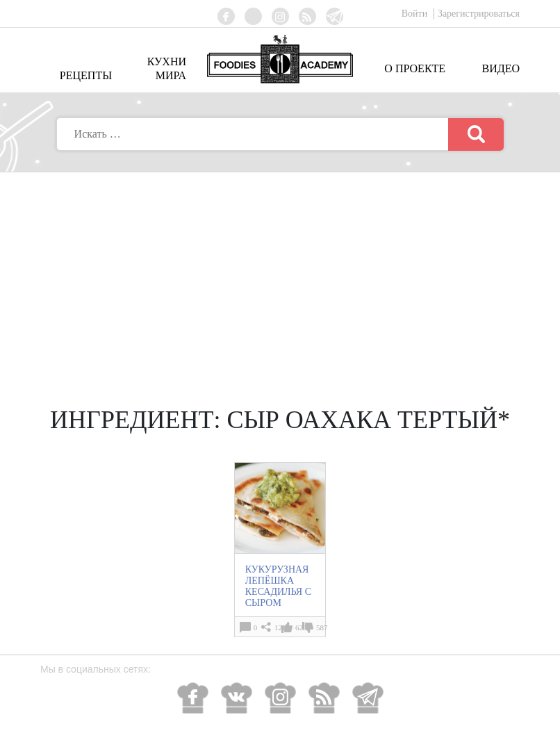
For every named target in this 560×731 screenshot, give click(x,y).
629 (301, 627)
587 (322, 627)
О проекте (415, 68)
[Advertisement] (280, 277)
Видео (501, 68)
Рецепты (86, 75)
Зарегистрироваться (479, 14)
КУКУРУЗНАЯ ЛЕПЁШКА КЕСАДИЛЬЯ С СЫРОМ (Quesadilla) (278, 592)
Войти (416, 14)
